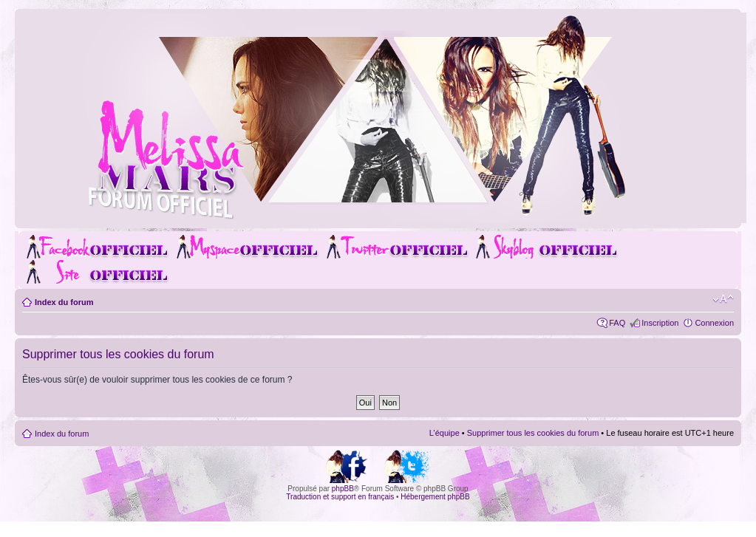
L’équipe (445, 433)
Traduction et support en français (340, 497)
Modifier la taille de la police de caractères (723, 299)
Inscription (660, 323)
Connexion (714, 323)
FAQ (617, 323)
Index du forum (64, 302)
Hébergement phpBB (435, 497)
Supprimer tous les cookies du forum (533, 433)
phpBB (343, 489)
